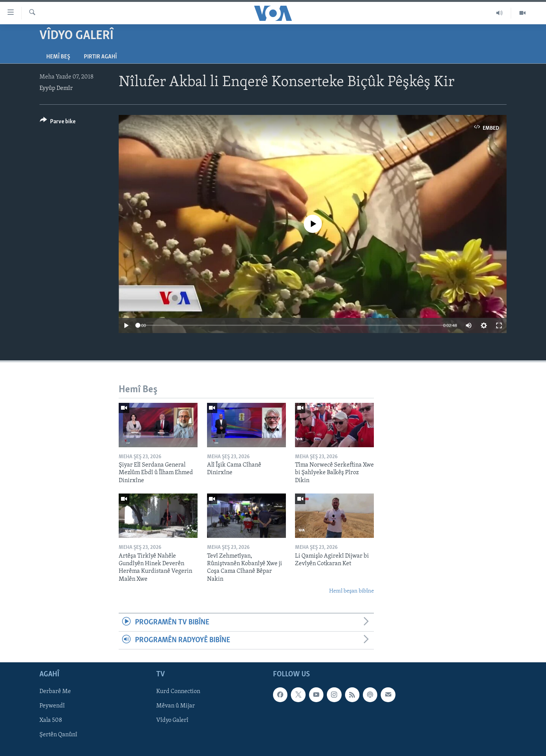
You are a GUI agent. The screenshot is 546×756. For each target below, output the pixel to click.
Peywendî (52, 706)
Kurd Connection (178, 692)
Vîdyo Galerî (172, 721)
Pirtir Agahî (100, 57)
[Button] (58, 123)
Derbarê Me (55, 692)
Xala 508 (51, 721)
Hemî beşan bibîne (351, 591)
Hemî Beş (58, 57)
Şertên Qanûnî (58, 735)
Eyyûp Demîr (56, 88)
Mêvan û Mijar (176, 706)
